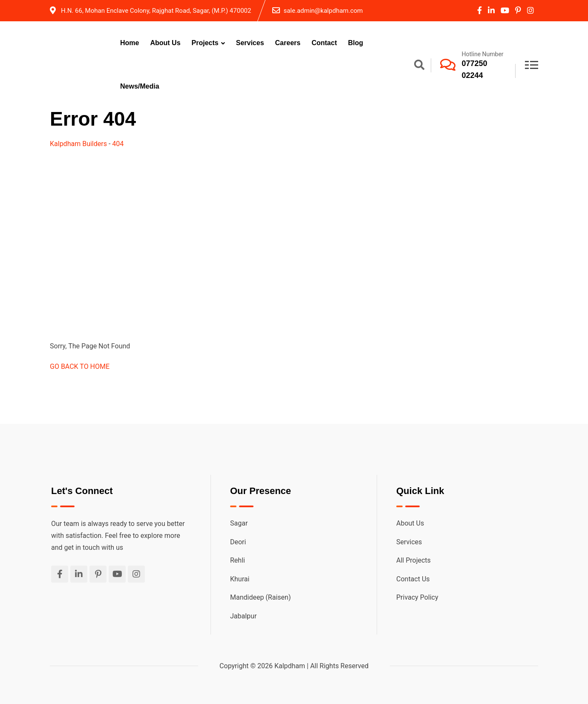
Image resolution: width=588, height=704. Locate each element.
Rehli (238, 560)
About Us (165, 43)
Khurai (240, 579)
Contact (324, 43)
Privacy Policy (417, 597)
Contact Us (413, 579)
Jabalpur (243, 616)
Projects (205, 43)
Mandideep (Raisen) (260, 597)
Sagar (239, 523)
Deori (238, 542)
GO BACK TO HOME (80, 366)
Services (250, 43)
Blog (356, 43)
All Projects (414, 560)
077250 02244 (475, 69)
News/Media (140, 86)
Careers (288, 43)
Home (130, 43)
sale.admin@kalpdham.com (323, 11)
